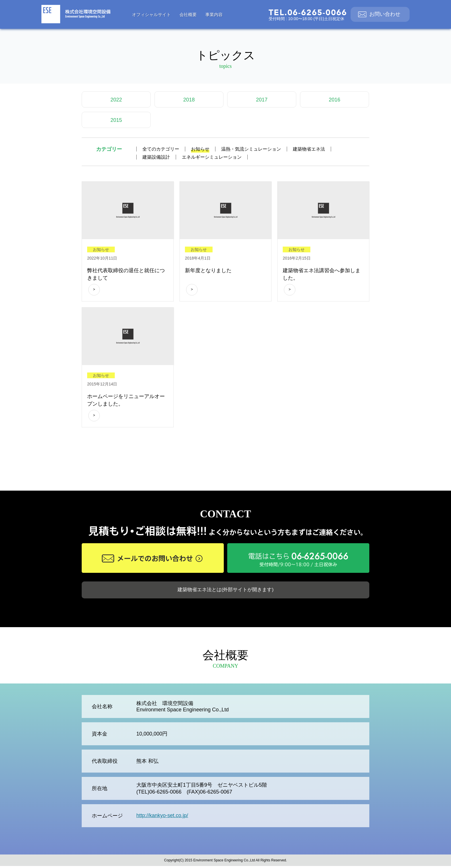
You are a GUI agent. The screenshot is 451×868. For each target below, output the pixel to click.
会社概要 (188, 15)
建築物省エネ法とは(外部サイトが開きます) (225, 591)
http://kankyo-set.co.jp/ (162, 818)
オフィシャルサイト (151, 15)
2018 (189, 100)
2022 (116, 100)
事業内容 (214, 15)
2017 (262, 100)
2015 (116, 120)
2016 (335, 100)
